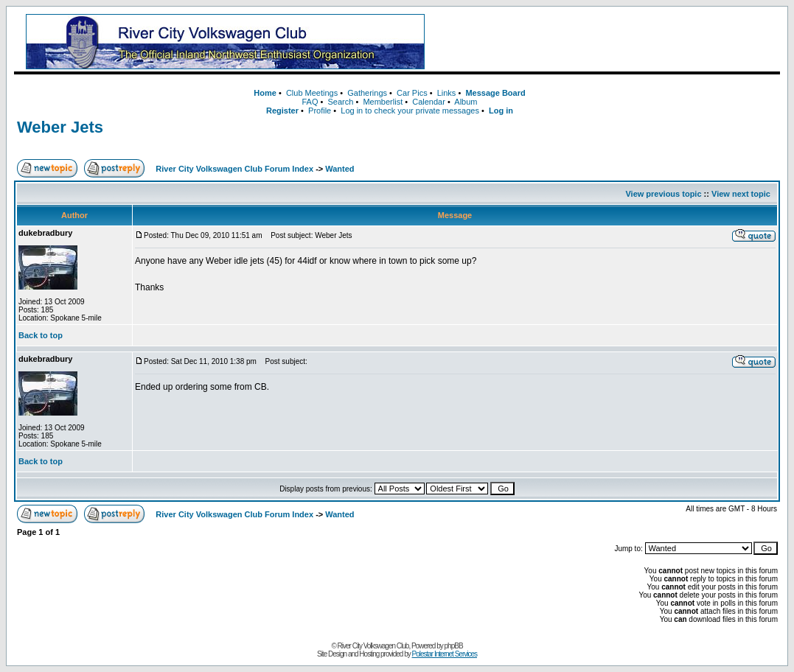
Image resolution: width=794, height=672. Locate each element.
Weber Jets (60, 127)
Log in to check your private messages (410, 111)
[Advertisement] (607, 42)
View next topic (741, 194)
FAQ (310, 102)
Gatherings (367, 93)
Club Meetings (312, 93)
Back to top (41, 335)
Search (341, 102)
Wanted (339, 169)
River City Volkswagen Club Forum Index (234, 169)
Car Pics (412, 93)
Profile (320, 111)
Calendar (429, 102)
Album (466, 102)
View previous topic (663, 194)
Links (447, 93)
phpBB (454, 646)
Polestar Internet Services (445, 654)
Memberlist (383, 102)
